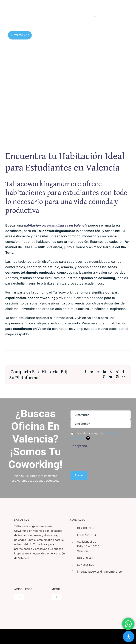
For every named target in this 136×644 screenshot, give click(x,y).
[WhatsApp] (111, 372)
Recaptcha (79, 446)
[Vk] (111, 377)
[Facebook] (85, 372)
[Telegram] (117, 372)
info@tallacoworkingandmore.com (101, 572)
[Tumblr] (123, 372)
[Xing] (117, 377)
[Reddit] (98, 372)
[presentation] (95, 458)
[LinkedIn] (104, 372)
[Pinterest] (104, 377)
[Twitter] (92, 372)
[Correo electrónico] (123, 377)
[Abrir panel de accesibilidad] (129, 637)
